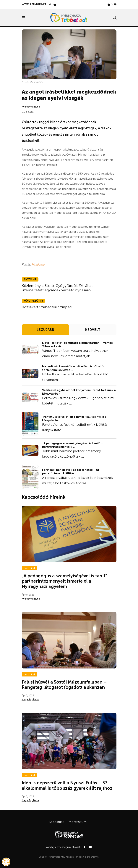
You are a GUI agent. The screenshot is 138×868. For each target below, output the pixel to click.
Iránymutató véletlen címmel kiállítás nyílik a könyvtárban (74, 418)
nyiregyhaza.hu (31, 107)
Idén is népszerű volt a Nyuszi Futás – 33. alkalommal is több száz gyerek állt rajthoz (67, 785)
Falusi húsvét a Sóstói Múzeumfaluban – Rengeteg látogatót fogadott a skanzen (64, 685)
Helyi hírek (30, 568)
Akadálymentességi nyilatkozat (63, 847)
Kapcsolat (56, 822)
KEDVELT (93, 330)
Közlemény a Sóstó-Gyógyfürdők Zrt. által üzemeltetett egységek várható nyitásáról (57, 288)
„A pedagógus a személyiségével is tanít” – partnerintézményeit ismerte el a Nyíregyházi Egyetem (66, 581)
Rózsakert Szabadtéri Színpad (47, 307)
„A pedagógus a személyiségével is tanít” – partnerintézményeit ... (73, 445)
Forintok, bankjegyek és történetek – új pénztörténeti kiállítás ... (70, 472)
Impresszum (77, 822)
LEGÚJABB (45, 330)
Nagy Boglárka (30, 699)
